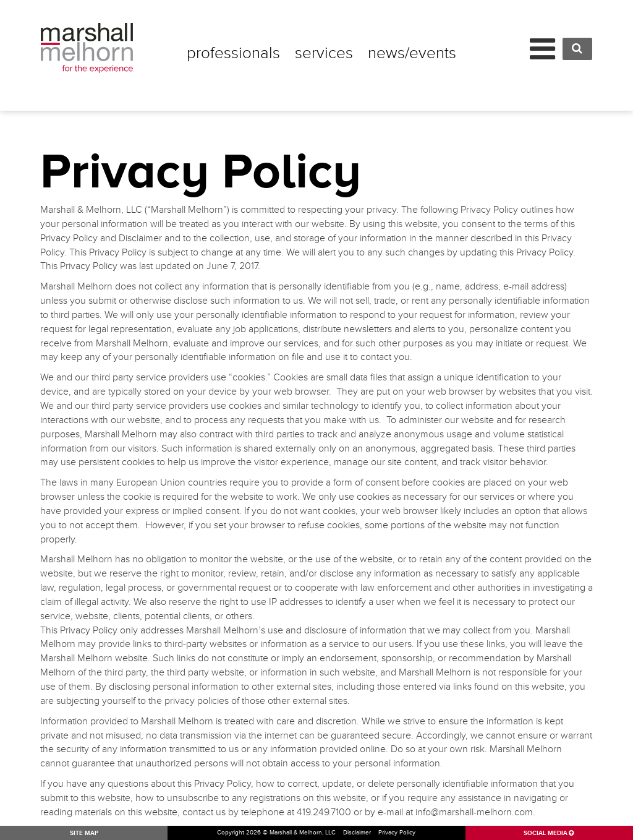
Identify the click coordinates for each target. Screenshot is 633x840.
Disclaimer (357, 833)
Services (324, 53)
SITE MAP (84, 833)
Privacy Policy (397, 833)
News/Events (412, 53)
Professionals (233, 53)
